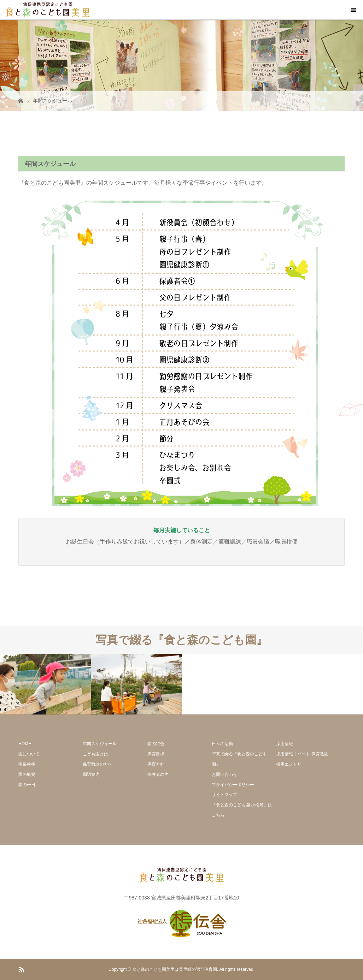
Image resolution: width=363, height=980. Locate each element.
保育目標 (156, 754)
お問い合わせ (224, 774)
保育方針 (156, 764)
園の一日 (27, 785)
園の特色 (156, 744)
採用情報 (285, 744)
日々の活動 (222, 744)
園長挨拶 (27, 764)
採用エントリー (291, 764)
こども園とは (95, 754)
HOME (25, 744)
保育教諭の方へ (98, 764)
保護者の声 (158, 774)
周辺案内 (91, 774)
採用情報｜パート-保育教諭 (302, 754)
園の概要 (27, 774)
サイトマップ (224, 795)
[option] (45, 684)
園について (29, 754)
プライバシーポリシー (233, 785)
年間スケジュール (100, 744)
